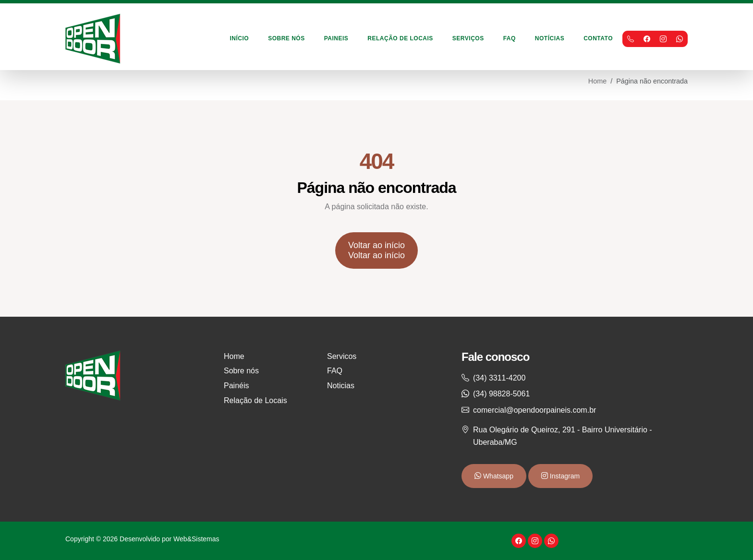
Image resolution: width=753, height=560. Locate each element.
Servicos (342, 356)
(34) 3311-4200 (499, 378)
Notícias (550, 38)
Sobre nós (241, 371)
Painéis (236, 386)
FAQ (510, 38)
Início (240, 38)
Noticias (341, 386)
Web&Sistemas (196, 539)
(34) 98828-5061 (501, 394)
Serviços (468, 38)
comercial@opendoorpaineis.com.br (534, 410)
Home (597, 81)
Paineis (336, 38)
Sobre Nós (286, 38)
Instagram (564, 476)
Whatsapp (497, 476)
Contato (598, 38)
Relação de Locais (400, 38)
